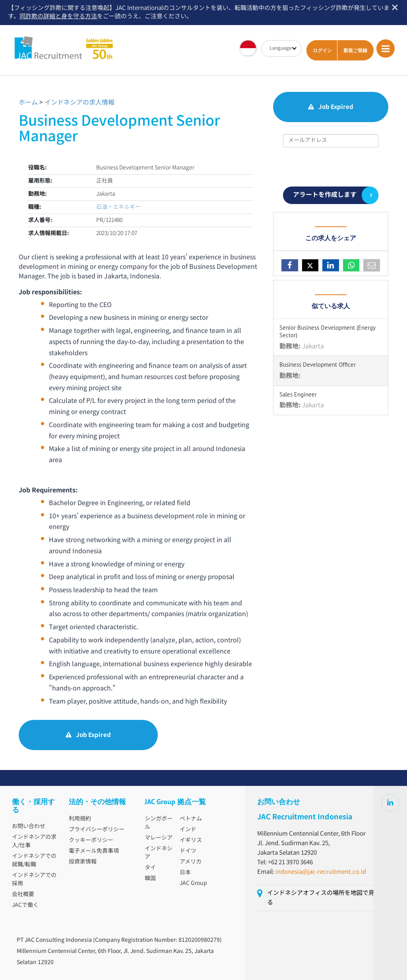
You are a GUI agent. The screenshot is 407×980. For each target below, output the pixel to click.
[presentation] (331, 167)
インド (188, 830)
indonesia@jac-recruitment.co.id (321, 872)
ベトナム (191, 819)
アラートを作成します (325, 195)
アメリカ (191, 862)
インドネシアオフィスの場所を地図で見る (321, 898)
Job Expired (88, 735)
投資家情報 (83, 862)
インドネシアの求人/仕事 (34, 841)
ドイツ (188, 851)
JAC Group (193, 883)
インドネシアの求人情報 (79, 103)
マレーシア (159, 838)
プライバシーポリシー (97, 830)
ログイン (322, 50)
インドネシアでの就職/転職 (34, 860)
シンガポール (159, 823)
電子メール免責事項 (94, 851)
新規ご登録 (355, 50)
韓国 (150, 879)
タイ (150, 868)
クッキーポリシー (91, 840)
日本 (185, 873)
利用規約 (80, 819)
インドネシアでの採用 (34, 880)
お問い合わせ (29, 826)
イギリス (191, 840)
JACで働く (25, 905)
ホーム (28, 103)
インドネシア (159, 853)
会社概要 (23, 894)
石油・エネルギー (118, 207)
